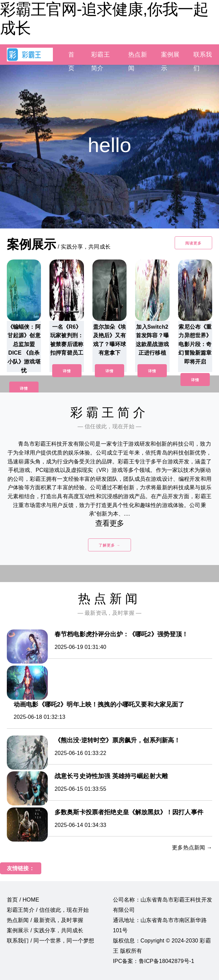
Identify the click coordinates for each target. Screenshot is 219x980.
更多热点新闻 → (192, 848)
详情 (24, 388)
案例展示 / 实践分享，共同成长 (45, 930)
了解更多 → (109, 545)
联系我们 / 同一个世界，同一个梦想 (50, 941)
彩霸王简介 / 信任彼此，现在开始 (48, 910)
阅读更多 (193, 243)
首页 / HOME (23, 900)
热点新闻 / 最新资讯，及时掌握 (45, 920)
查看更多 (110, 523)
